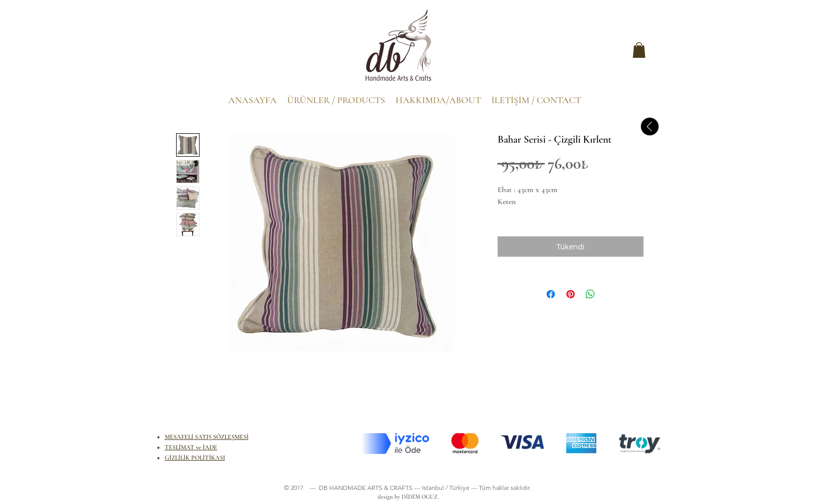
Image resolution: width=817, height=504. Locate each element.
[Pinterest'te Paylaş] (571, 294)
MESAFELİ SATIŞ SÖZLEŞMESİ (207, 437)
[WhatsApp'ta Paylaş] (590, 294)
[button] (639, 50)
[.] (187, 53)
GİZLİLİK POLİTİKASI (195, 458)
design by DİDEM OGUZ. (407, 497)
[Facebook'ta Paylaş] (551, 294)
